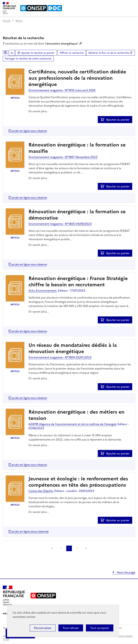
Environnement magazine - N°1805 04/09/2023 (60, 224)
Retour (19, 21)
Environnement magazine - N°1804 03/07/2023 (60, 357)
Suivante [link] (77, 548)
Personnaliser (43, 628)
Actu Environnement (43, 291)
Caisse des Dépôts (41, 491)
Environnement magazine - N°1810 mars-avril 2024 (62, 90)
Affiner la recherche (72, 53)
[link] (52, 548)
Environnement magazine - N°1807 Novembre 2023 (63, 157)
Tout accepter (100, 628)
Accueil (7, 21)
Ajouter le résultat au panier (38, 53)
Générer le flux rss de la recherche (109, 53)
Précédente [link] (61, 548)
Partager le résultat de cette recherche (28, 59)
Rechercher (126, 4)
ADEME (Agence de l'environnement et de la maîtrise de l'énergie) (72, 424)
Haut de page (126, 572)
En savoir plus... (39, 111)
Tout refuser (71, 628)
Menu (133, 4)
